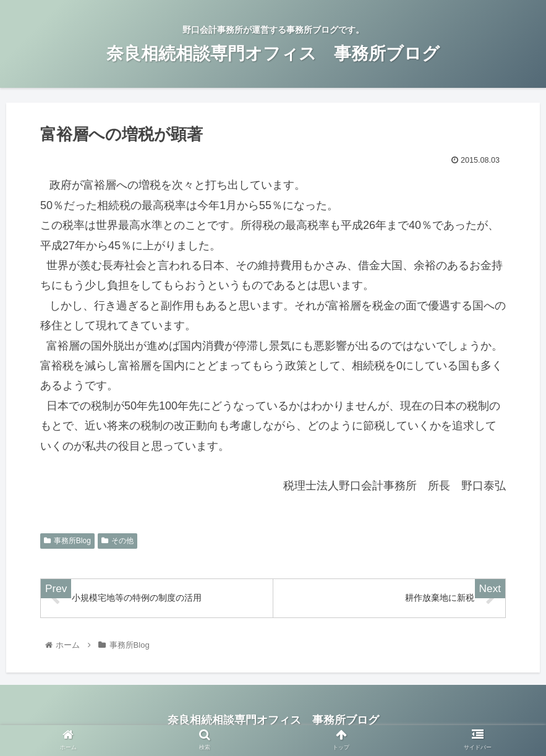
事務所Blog (67, 541)
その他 (117, 541)
